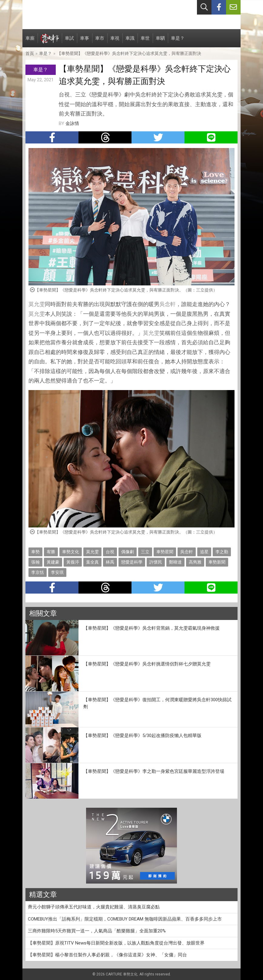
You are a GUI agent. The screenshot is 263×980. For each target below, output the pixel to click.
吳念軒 (168, 304)
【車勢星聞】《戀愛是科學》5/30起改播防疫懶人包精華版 (142, 736)
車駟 (160, 41)
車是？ (178, 41)
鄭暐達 (175, 562)
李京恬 (38, 572)
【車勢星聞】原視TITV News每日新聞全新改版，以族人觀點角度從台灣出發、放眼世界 (116, 943)
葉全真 (92, 562)
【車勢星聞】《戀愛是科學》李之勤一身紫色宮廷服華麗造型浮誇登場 (154, 771)
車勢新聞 (217, 562)
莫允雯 (37, 304)
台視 (110, 552)
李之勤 (222, 552)
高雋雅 (195, 562)
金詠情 (72, 123)
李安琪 (57, 572)
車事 (85, 41)
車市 (100, 41)
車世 (145, 41)
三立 (145, 552)
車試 (69, 41)
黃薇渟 (73, 562)
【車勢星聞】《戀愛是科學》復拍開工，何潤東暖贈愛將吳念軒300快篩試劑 (157, 703)
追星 (204, 552)
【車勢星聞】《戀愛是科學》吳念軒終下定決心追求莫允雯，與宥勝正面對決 (129, 53)
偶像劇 (128, 552)
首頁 (30, 53)
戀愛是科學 (132, 562)
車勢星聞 (165, 552)
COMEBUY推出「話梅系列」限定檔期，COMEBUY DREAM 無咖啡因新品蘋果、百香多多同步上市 (125, 919)
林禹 (110, 562)
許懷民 (156, 562)
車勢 (35, 552)
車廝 (30, 41)
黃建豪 (53, 562)
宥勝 (51, 552)
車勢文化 (71, 552)
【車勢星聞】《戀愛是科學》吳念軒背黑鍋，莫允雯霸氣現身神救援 (151, 628)
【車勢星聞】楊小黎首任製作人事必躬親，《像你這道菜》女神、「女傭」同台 (107, 955)
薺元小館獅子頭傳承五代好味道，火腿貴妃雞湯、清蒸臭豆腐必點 (94, 907)
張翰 (35, 562)
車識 (130, 41)
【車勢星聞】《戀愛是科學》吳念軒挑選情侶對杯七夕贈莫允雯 (147, 664)
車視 (115, 41)
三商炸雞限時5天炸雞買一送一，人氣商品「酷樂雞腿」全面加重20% (97, 931)
